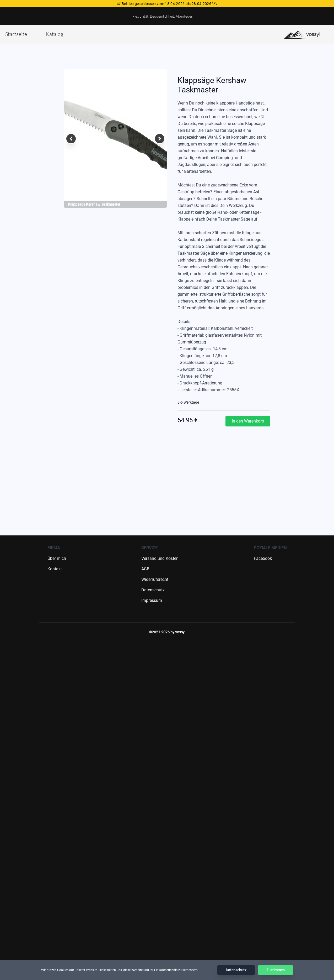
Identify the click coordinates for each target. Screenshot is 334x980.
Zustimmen (276, 970)
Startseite (16, 34)
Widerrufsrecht (155, 579)
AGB (145, 569)
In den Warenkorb (248, 421)
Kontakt (55, 569)
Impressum (152, 600)
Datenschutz (153, 590)
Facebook (263, 558)
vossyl (302, 35)
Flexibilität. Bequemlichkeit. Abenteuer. (163, 16)
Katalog (55, 34)
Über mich (57, 558)
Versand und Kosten (160, 558)
